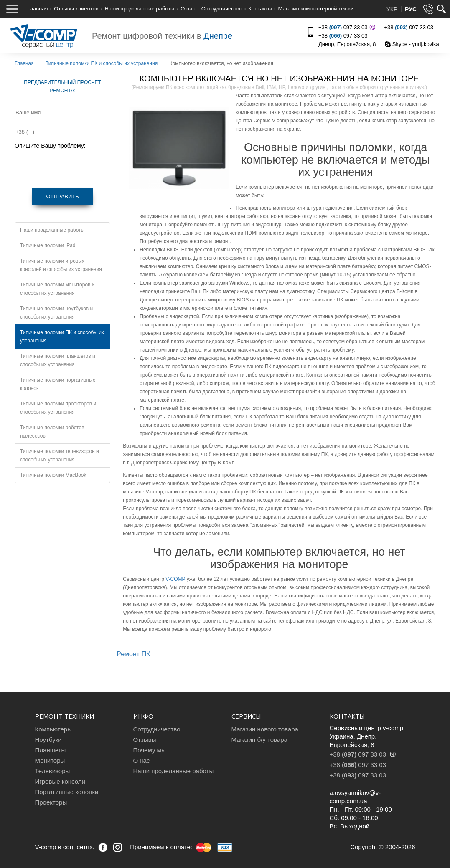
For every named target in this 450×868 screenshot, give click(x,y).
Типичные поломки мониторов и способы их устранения (57, 289)
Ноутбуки (48, 740)
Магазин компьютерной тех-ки (316, 9)
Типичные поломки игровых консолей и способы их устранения (61, 265)
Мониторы (50, 760)
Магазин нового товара (265, 729)
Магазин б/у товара (259, 740)
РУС (411, 9)
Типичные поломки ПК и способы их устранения (62, 337)
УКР (393, 9)
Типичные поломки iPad (48, 245)
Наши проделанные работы (139, 9)
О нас (188, 9)
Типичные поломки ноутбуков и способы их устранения (56, 313)
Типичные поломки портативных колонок (58, 384)
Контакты (260, 9)
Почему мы (150, 750)
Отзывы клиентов (76, 9)
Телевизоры (53, 771)
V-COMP (175, 579)
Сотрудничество (222, 9)
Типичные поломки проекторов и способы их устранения (58, 408)
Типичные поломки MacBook (53, 475)
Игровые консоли (60, 781)
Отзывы (145, 740)
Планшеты (51, 750)
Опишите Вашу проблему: (50, 146)
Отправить (62, 196)
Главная (37, 9)
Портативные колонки (67, 792)
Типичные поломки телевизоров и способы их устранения (60, 456)
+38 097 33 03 (346, 27)
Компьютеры (53, 729)
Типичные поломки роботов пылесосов (52, 432)
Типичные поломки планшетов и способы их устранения (58, 360)
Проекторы (51, 802)
